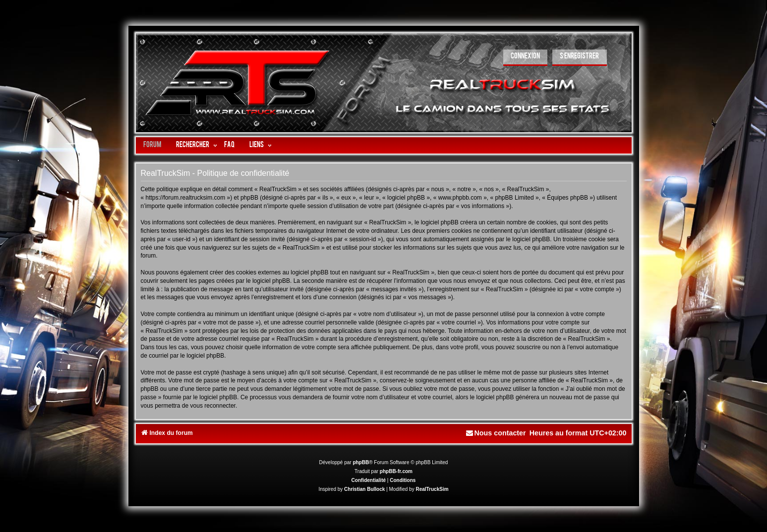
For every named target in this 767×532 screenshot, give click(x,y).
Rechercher (193, 145)
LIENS (257, 145)
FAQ (229, 145)
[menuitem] (525, 58)
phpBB (361, 462)
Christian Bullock (364, 489)
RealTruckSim (432, 489)
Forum (152, 145)
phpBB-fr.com (396, 471)
